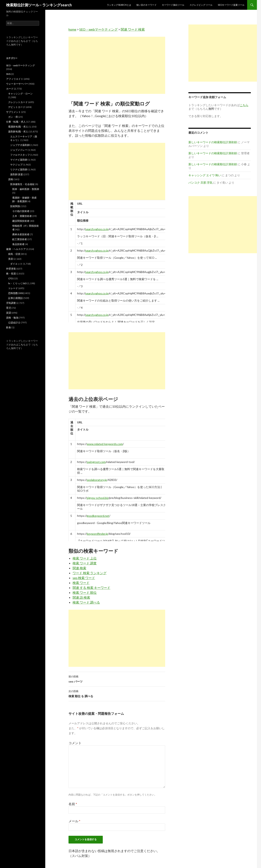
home (72, 29)
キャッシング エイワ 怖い (205, 175)
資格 (11, 179)
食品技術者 (18, 244)
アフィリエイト (15, 79)
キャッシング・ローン (20, 94)
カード (10, 89)
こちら (22, 41)
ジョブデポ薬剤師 (20, 145)
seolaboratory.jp (97, 480)
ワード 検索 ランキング (90, 573)
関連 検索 (79, 568)
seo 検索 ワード (84, 578)
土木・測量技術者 (22, 216)
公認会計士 (14, 322)
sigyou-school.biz (98, 498)
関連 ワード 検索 (133, 29)
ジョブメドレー (19, 150)
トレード (13, 288)
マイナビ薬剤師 (19, 160)
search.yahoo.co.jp (97, 229)
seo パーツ (117, 679)
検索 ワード (81, 583)
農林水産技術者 (21, 234)
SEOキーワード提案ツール (231, 5)
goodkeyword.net (98, 516)
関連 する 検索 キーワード (91, 588)
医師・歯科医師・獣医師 (26, 189)
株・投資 (11, 274)
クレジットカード (18, 102)
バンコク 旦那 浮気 (200, 183)
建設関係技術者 (21, 221)
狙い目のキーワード (147, 5)
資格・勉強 (12, 318)
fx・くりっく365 (17, 283)
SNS (8, 74)
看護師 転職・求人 (18, 127)
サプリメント (13, 112)
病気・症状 (14, 254)
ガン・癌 (13, 117)
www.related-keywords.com (105, 444)
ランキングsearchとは (119, 5)
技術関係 (15, 206)
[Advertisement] (117, 65)
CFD (11, 278)
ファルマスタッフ (20, 155)
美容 (11, 259)
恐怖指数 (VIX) (16, 293)
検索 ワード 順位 (85, 592)
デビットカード (17, 107)
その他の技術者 (21, 211)
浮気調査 (11, 303)
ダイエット (16, 264)
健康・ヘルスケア (16, 249)
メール (74, 821)
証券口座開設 (15, 298)
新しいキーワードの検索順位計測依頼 (213, 142)
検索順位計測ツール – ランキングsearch (39, 5)
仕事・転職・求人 (16, 122)
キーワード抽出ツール (173, 5)
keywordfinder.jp (97, 534)
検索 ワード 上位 (85, 558)
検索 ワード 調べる (86, 602)
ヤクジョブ (16, 165)
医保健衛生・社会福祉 (22, 184)
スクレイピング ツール (201, 5)
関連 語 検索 (81, 597)
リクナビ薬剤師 (19, 169)
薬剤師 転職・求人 (18, 132)
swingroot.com (96, 462)
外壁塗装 (11, 269)
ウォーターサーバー (17, 84)
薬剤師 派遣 (17, 174)
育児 (9, 308)
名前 (73, 804)
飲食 (9, 327)
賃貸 (9, 313)
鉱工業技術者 (20, 239)
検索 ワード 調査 (85, 563)
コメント (75, 743)
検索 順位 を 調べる (117, 693)
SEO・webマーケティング (98, 29)
